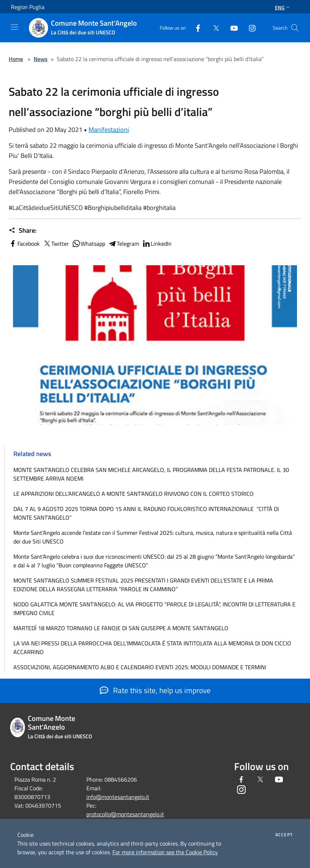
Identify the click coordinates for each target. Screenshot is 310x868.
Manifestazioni (109, 130)
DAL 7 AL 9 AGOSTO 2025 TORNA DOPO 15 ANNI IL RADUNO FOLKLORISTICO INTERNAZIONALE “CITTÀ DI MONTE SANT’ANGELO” (146, 513)
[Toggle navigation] (14, 27)
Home (16, 59)
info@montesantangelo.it (118, 797)
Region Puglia (28, 7)
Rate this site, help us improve (155, 690)
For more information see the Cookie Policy (165, 852)
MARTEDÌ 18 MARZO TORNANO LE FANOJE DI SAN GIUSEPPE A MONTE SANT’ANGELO (121, 628)
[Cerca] (295, 28)
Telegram (124, 244)
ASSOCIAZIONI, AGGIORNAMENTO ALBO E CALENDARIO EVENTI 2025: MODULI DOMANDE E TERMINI (140, 667)
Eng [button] (283, 7)
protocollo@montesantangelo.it (125, 814)
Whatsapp (89, 244)
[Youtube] (231, 28)
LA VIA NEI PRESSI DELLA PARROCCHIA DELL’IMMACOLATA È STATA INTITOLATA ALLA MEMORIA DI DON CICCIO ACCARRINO (152, 648)
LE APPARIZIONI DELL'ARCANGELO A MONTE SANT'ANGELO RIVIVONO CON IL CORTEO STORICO (134, 494)
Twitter (56, 244)
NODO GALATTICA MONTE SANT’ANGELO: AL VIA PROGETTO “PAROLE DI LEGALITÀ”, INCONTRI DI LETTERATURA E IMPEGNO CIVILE (154, 609)
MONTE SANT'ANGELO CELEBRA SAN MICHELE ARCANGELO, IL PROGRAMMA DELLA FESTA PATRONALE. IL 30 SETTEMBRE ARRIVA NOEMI (151, 474)
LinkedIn (157, 244)
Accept (284, 835)
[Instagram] (249, 28)
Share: (23, 231)
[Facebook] (195, 28)
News (41, 59)
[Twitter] (213, 28)
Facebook (24, 244)
